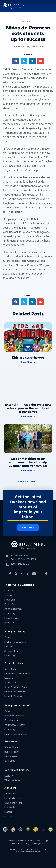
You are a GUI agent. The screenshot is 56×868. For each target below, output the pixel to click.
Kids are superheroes (28, 357)
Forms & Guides (12, 618)
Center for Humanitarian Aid (18, 673)
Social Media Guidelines (35, 849)
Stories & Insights (13, 747)
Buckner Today (11, 752)
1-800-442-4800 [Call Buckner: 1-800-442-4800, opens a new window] (20, 564)
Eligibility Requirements (15, 642)
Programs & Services (14, 716)
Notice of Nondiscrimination (28, 852)
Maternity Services (13, 696)
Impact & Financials (14, 798)
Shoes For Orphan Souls (16, 687)
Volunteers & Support (15, 725)
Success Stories (12, 651)
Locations (9, 647)
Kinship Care (10, 604)
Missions (9, 678)
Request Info (11, 623)
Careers (8, 817)
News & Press (11, 756)
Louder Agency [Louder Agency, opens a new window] (37, 843)
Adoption (9, 595)
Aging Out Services (13, 609)
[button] (50, 6)
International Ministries (15, 692)
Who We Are (10, 794)
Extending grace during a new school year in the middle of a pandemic (28, 408)
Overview (9, 591)
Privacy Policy (16, 849)
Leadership (10, 807)
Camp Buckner (11, 669)
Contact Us (10, 761)
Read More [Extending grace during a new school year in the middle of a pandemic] (28, 416)
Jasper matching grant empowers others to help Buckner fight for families (28, 462)
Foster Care (10, 600)
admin (41, 47)
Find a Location (11, 720)
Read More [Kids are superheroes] (28, 362)
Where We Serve (12, 780)
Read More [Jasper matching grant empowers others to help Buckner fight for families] (28, 470)
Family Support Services (16, 734)
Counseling (10, 613)
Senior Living (10, 683)
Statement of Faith (13, 803)
